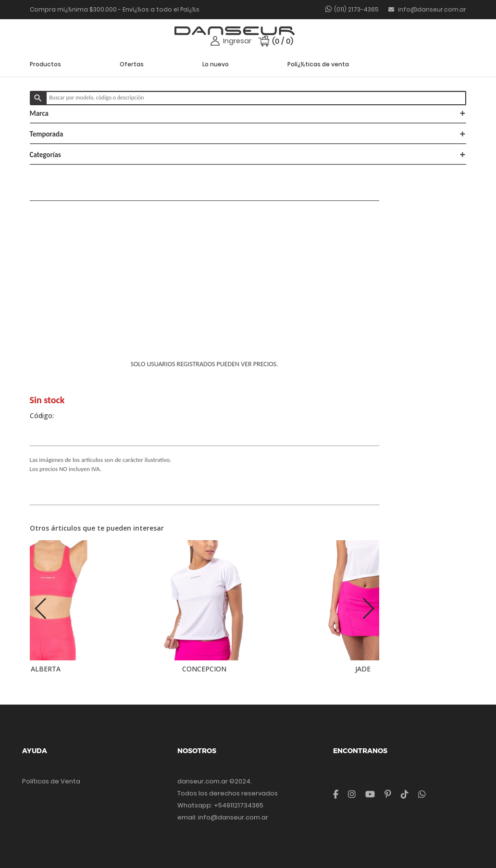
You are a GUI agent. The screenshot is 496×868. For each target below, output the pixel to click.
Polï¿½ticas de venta (318, 64)
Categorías (248, 155)
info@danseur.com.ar (427, 9)
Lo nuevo (216, 64)
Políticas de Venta (51, 781)
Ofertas (132, 64)
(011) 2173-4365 (356, 9)
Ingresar (237, 41)
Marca (248, 113)
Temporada (248, 134)
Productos (45, 64)
